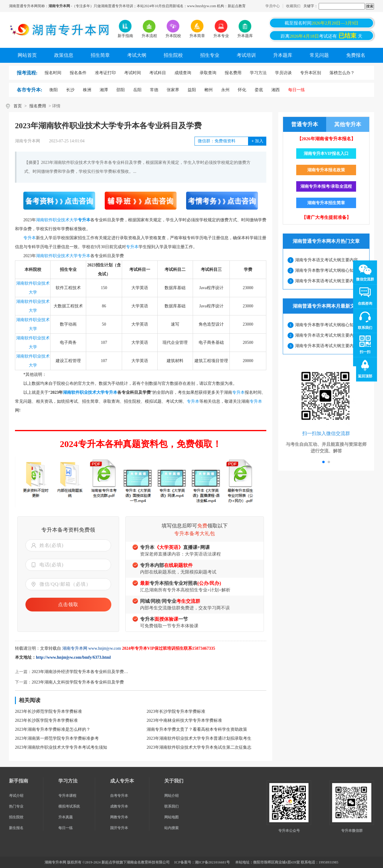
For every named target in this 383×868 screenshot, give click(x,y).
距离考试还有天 (322, 36)
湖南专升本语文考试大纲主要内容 (326, 260)
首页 (18, 106)
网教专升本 (119, 817)
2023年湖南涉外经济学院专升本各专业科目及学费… (80, 672)
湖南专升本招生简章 (326, 203)
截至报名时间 (322, 23)
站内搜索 (171, 828)
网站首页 (27, 55)
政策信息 (64, 55)
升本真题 (66, 817)
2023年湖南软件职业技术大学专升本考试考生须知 (61, 747)
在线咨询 (365, 303)
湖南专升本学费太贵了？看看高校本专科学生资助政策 (197, 729)
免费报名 (356, 55)
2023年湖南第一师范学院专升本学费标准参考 (57, 738)
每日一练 (66, 828)
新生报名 (16, 828)
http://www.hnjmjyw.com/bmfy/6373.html (73, 657)
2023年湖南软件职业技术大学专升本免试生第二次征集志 (199, 747)
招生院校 (173, 55)
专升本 (84, 220)
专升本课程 (67, 796)
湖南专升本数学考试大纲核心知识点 (329, 270)
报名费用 (38, 106)
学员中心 (273, 6)
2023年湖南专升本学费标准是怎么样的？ (53, 729)
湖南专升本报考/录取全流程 (326, 186)
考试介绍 (16, 796)
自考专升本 (119, 796)
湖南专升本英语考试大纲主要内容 (326, 281)
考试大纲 (137, 55)
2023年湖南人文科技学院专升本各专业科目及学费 (78, 682)
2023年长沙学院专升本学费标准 (176, 711)
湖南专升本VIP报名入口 (326, 154)
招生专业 (210, 55)
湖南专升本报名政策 (326, 170)
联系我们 (171, 806)
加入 (257, 141)
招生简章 (100, 55)
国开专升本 (119, 828)
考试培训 (246, 55)
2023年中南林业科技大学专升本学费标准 (184, 720)
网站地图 (171, 817)
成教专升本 (119, 806)
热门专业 (16, 806)
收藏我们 (293, 6)
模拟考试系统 (69, 806)
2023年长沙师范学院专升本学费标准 (48, 711)
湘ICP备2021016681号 (212, 862)
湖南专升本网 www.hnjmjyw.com (92, 648)
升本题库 (283, 55)
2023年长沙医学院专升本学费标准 (46, 720)
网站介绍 (171, 796)
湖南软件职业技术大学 (57, 220)
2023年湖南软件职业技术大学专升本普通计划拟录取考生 (199, 738)
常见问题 (319, 55)
